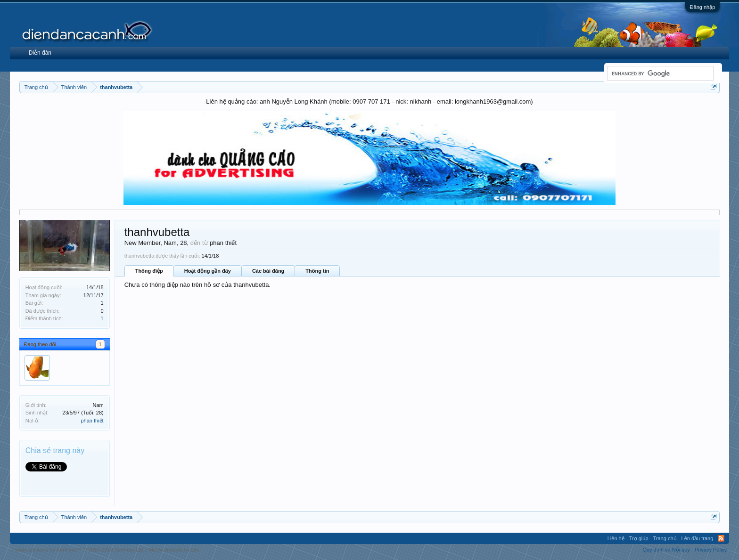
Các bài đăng (268, 271)
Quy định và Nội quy (666, 550)
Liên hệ (616, 538)
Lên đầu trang (698, 538)
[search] (659, 73)
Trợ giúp (639, 538)
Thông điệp (149, 271)
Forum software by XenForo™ (78, 550)
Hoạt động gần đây (208, 271)
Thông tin (317, 271)
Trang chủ (665, 538)
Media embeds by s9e (174, 550)
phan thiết (92, 421)
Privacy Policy (711, 550)
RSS (721, 538)
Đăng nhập (703, 7)
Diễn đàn (40, 53)
